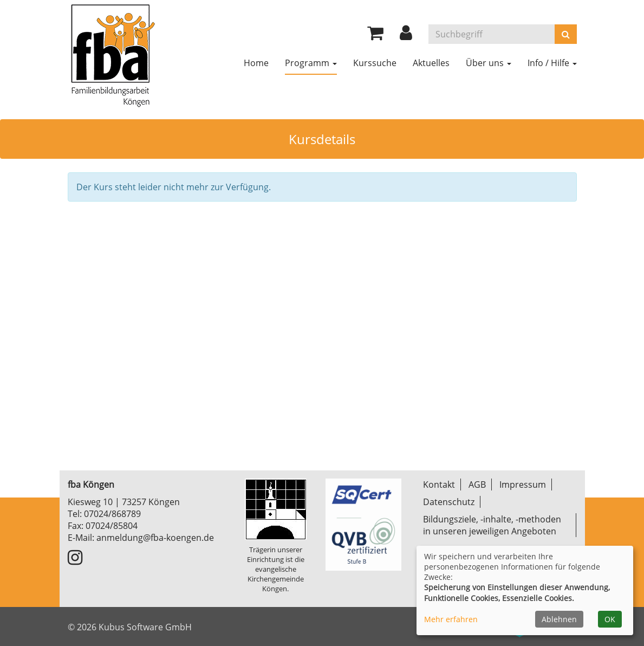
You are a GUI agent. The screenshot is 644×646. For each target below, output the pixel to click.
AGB (477, 484)
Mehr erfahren (451, 619)
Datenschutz (449, 502)
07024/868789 (112, 514)
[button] (406, 36)
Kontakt (439, 484)
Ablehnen (559, 619)
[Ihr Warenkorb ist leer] (375, 36)
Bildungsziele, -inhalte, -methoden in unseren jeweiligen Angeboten (492, 525)
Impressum (523, 484)
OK (610, 619)
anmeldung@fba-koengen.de (155, 538)
